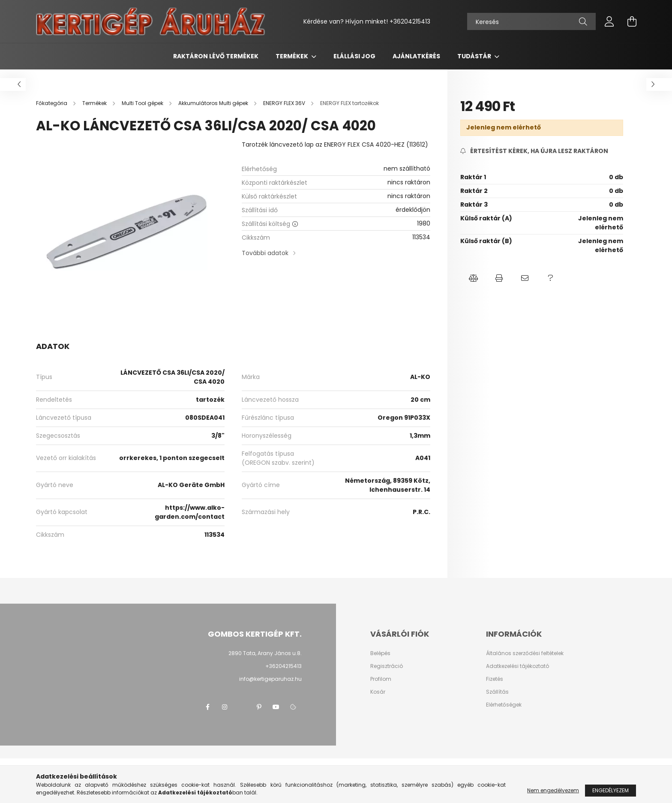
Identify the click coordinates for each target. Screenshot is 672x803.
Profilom (381, 679)
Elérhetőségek (504, 705)
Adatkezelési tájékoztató (517, 666)
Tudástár (475, 56)
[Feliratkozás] (534, 151)
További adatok (265, 253)
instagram (225, 707)
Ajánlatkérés (416, 56)
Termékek (292, 56)
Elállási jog (354, 56)
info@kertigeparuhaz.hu (270, 679)
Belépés (380, 653)
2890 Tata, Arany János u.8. (265, 653)
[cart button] (632, 21)
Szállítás (497, 692)
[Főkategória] (52, 103)
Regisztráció (387, 666)
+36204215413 (410, 21)
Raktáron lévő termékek (216, 56)
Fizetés (495, 679)
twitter (242, 707)
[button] (473, 278)
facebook (207, 707)
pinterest (259, 707)
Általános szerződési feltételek (525, 653)
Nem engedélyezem (553, 790)
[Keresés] (531, 21)
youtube (276, 707)
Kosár (378, 692)
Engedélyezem (610, 790)
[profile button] (609, 21)
